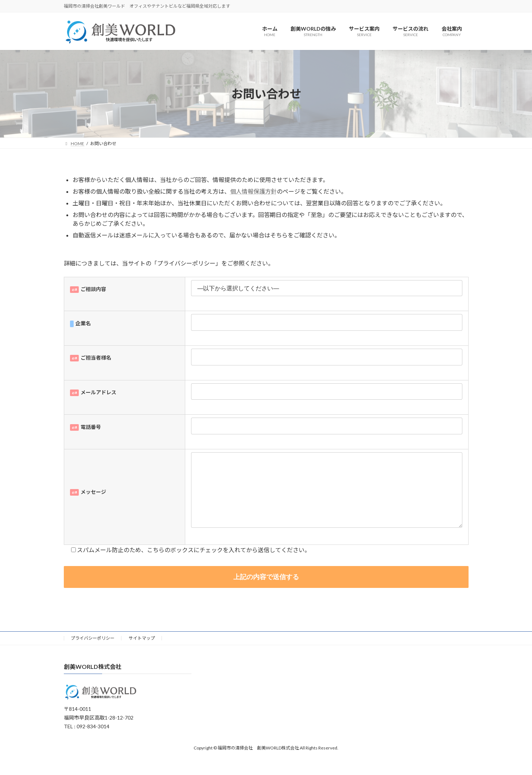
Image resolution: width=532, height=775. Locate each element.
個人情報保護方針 (253, 191)
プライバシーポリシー (93, 653)
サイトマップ (142, 653)
